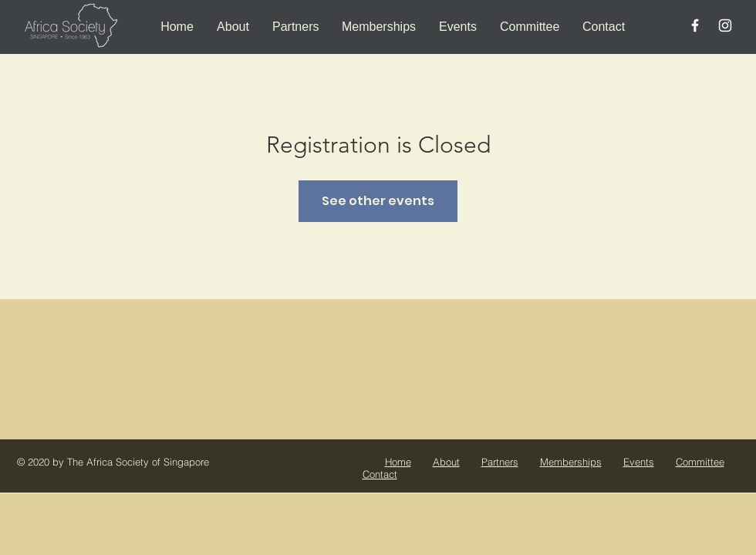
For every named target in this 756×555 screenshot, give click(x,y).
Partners (500, 462)
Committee (700, 462)
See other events (378, 201)
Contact (380, 474)
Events (639, 462)
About (446, 462)
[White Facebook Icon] (695, 25)
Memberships (571, 462)
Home (398, 462)
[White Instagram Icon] (725, 25)
